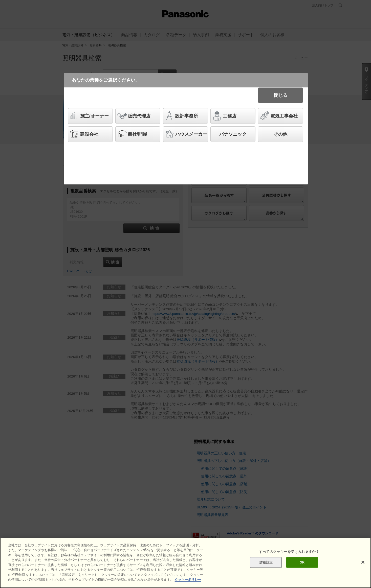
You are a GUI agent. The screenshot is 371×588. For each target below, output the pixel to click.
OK (302, 566)
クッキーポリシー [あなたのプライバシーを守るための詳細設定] (188, 584)
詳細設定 (266, 566)
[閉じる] (363, 566)
